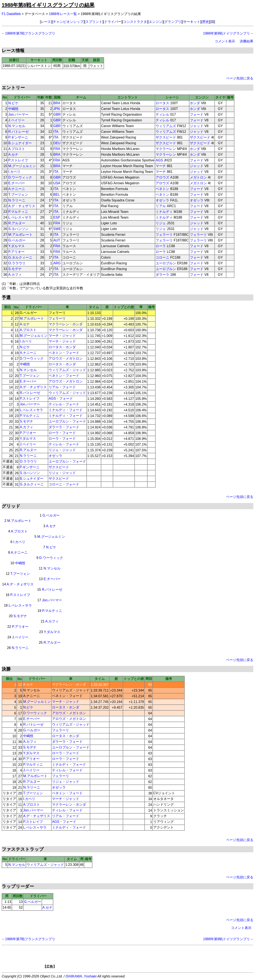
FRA (57, 149)
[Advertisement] (135, 958)
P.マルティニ (18, 212)
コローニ (162, 257)
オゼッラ (162, 200)
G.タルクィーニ (20, 257)
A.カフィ (15, 275)
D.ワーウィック (20, 177)
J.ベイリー (16, 120)
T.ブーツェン (18, 195)
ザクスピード (166, 137)
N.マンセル (17, 126)
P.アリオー (16, 252)
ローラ (161, 246)
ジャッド (197, 126)
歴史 (206, 22)
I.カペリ (14, 172)
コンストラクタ (135, 22)
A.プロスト (17, 149)
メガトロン (198, 177)
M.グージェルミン (22, 166)
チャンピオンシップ (68, 22)
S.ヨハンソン (18, 229)
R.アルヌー (17, 223)
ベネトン (162, 189)
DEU (57, 143)
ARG (57, 263)
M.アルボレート (20, 235)
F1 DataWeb (11, 14)
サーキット (192, 22)
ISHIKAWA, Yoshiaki (81, 976)
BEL (56, 195)
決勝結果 (247, 41)
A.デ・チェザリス (22, 206)
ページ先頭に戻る (240, 78)
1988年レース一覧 (63, 14)
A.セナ (13, 155)
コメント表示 (225, 41)
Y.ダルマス (16, 246)
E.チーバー (17, 183)
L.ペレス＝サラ (20, 217)
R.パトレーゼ (18, 132)
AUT (57, 240)
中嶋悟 (13, 109)
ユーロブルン (166, 263)
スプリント (94, 22)
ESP (57, 217)
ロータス (162, 103)
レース (46, 22)
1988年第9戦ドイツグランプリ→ (228, 33)
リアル (161, 206)
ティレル (162, 114)
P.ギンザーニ (18, 137)
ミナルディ (164, 212)
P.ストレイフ (18, 160)
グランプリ (173, 22)
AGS (159, 160)
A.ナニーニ (17, 189)
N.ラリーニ (17, 200)
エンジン (156, 22)
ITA (56, 132)
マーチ (161, 166)
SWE (57, 229)
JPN (56, 109)
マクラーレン (166, 149)
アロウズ (162, 177)
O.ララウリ (17, 263)
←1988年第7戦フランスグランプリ (29, 33)
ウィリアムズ (166, 126)
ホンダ (195, 103)
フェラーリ (164, 235)
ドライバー (113, 22)
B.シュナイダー (20, 143)
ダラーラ (162, 275)
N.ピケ (13, 103)
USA (57, 183)
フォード (197, 114)
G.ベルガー (17, 240)
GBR (57, 114)
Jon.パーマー (18, 114)
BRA (57, 103)
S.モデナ (15, 269)
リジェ (161, 223)
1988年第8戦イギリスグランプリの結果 (48, 5)
